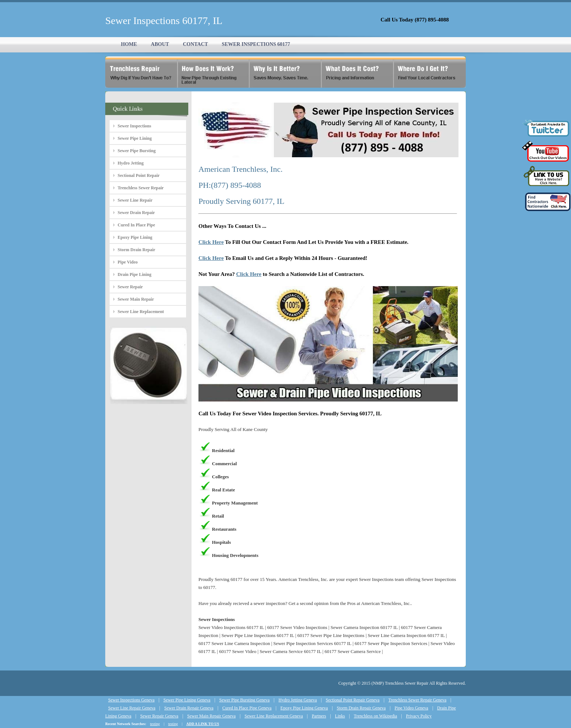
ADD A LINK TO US (202, 724)
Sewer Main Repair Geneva (211, 716)
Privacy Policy (419, 716)
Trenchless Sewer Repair (141, 188)
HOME (129, 44)
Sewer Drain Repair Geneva (189, 708)
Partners (319, 716)
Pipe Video (128, 262)
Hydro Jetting (131, 163)
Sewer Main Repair (136, 299)
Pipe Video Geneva (411, 708)
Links (340, 716)
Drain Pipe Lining (135, 274)
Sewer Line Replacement (141, 312)
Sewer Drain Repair (136, 213)
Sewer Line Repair (135, 200)
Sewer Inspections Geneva (131, 700)
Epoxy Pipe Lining (135, 237)
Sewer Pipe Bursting (137, 151)
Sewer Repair (130, 287)
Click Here (211, 242)
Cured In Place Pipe (136, 225)
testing (155, 724)
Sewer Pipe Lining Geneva (187, 700)
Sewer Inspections (134, 126)
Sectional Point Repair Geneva (353, 700)
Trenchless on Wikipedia (376, 716)
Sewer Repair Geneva (159, 716)
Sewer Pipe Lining (135, 138)
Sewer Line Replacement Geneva (273, 716)
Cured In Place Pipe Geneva (247, 708)
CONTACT (195, 44)
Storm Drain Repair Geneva (361, 708)
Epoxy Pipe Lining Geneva (304, 708)
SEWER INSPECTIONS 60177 (256, 44)
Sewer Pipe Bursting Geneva (244, 700)
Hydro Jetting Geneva (298, 700)
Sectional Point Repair (139, 175)
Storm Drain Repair (136, 250)
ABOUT (160, 44)
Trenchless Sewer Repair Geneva (418, 700)
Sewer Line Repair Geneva (132, 708)
